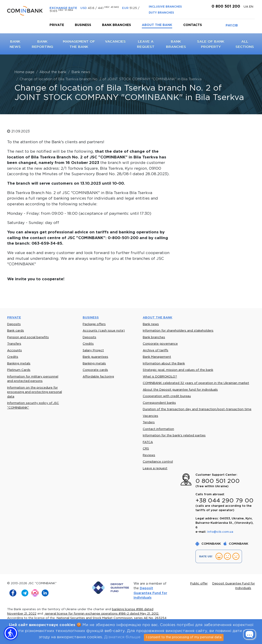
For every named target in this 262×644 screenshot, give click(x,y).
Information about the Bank (164, 364)
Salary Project (93, 351)
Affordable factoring (98, 377)
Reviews (149, 455)
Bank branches (116, 25)
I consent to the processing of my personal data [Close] (184, 637)
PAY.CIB (232, 26)
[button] (11, 633)
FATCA (148, 442)
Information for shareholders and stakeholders (178, 331)
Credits (13, 357)
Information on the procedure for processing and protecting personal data (35, 392)
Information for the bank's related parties (174, 436)
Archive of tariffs (156, 351)
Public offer (199, 584)
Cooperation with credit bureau (167, 396)
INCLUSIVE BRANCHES (165, 7)
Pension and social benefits (28, 337)
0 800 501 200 (225, 7)
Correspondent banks (159, 403)
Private (57, 25)
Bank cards (16, 331)
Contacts (193, 25)
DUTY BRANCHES (161, 13)
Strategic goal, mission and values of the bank (178, 370)
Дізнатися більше (122, 637)
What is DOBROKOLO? (160, 377)
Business (83, 25)
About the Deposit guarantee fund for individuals (180, 390)
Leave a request (155, 468)
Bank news (151, 324)
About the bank (157, 25)
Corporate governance (160, 344)
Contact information (158, 429)
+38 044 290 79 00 (224, 501)
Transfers (14, 344)
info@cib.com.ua (220, 532)
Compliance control (158, 462)
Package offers (94, 324)
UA (246, 7)
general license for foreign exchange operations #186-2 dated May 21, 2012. (102, 614)
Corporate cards (95, 370)
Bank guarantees (95, 357)
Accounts (15, 351)
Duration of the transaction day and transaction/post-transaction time (197, 409)
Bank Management (157, 357)
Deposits (14, 324)
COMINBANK (209, 544)
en (251, 7)
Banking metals (19, 364)
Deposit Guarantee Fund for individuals (150, 593)
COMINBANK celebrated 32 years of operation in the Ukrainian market (196, 383)
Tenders (149, 422)
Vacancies (115, 42)
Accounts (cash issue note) (104, 331)
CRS (146, 449)
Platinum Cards (19, 370)
